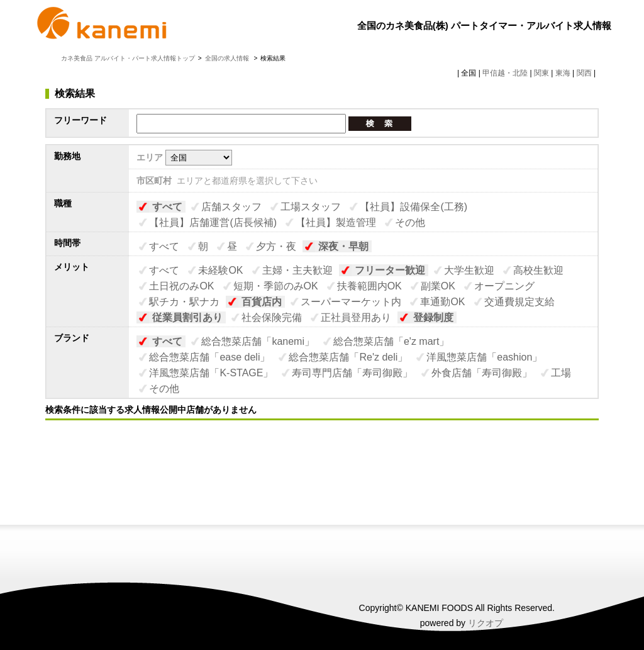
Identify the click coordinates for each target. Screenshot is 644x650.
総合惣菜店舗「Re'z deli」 (348, 357)
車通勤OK (442, 302)
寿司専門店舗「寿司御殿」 (352, 373)
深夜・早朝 (343, 246)
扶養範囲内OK (369, 286)
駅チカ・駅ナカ (184, 302)
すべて (167, 207)
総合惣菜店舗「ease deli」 (209, 357)
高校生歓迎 (538, 270)
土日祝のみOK (181, 286)
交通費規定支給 (519, 302)
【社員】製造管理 (336, 222)
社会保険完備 (272, 317)
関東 (541, 73)
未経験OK (220, 270)
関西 (584, 73)
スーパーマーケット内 (351, 302)
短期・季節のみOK (276, 286)
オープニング (504, 286)
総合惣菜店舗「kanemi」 (258, 341)
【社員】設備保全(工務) (414, 207)
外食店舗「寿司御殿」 (482, 373)
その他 (410, 222)
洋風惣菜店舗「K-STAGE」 (211, 373)
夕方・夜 (276, 246)
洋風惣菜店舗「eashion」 (484, 357)
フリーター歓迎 (390, 270)
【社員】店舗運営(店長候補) (213, 222)
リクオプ (486, 623)
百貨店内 (262, 302)
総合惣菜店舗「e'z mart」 (391, 341)
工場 (561, 373)
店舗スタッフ (231, 207)
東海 (563, 73)
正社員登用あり (356, 317)
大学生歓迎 (469, 270)
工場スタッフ (311, 207)
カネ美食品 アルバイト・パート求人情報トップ (128, 58)
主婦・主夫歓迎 (297, 270)
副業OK (438, 286)
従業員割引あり (187, 317)
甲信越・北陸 (505, 73)
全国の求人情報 (228, 58)
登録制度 (433, 317)
